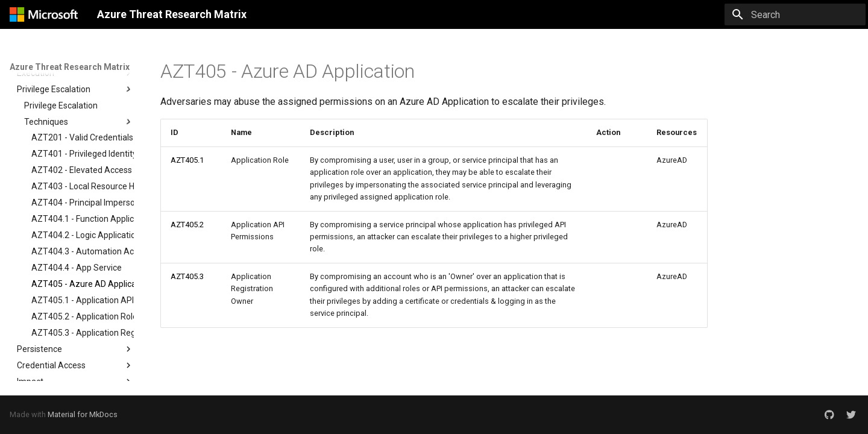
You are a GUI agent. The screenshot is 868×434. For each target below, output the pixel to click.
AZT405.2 (187, 225)
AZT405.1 (187, 160)
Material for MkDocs (83, 414)
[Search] (795, 14)
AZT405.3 (187, 276)
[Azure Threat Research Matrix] (44, 14)
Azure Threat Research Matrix (70, 67)
